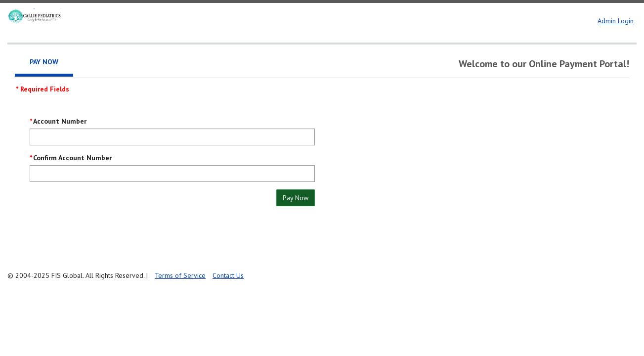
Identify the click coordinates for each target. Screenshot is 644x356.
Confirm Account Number (72, 158)
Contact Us (228, 275)
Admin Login (616, 21)
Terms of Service (180, 275)
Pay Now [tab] (44, 62)
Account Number (60, 121)
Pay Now (296, 198)
